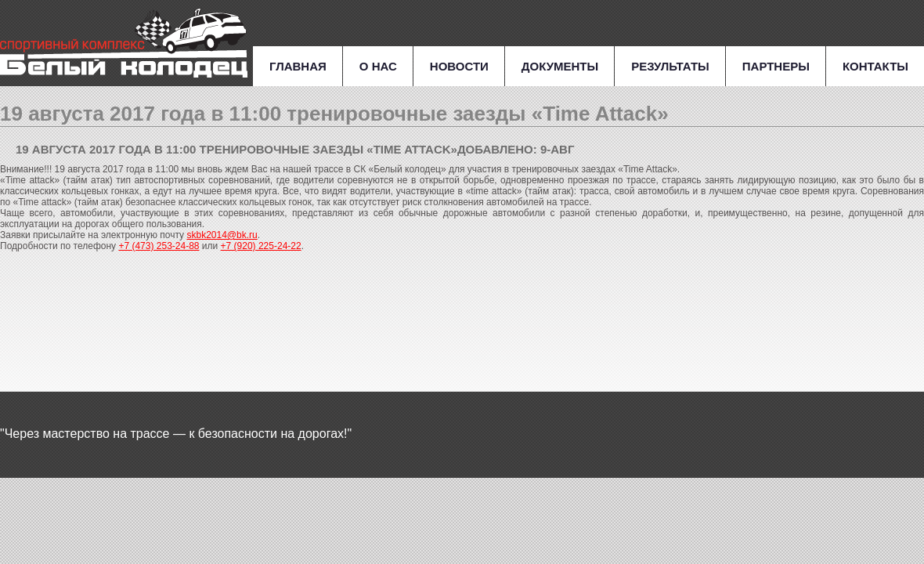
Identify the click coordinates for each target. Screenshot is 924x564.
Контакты (875, 66)
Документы (560, 66)
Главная (298, 66)
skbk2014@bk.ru (222, 235)
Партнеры (776, 66)
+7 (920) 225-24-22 (261, 246)
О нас (378, 66)
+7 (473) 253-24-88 (159, 246)
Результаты (670, 66)
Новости (459, 66)
